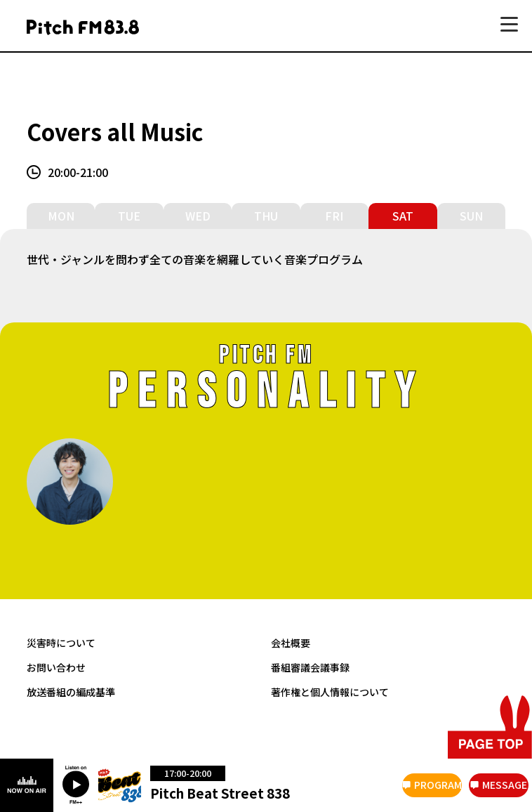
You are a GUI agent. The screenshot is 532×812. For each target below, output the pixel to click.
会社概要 (291, 642)
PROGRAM (438, 785)
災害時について (61, 642)
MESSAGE (505, 785)
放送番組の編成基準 (71, 691)
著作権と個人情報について (330, 691)
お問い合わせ (56, 666)
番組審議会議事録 (310, 666)
